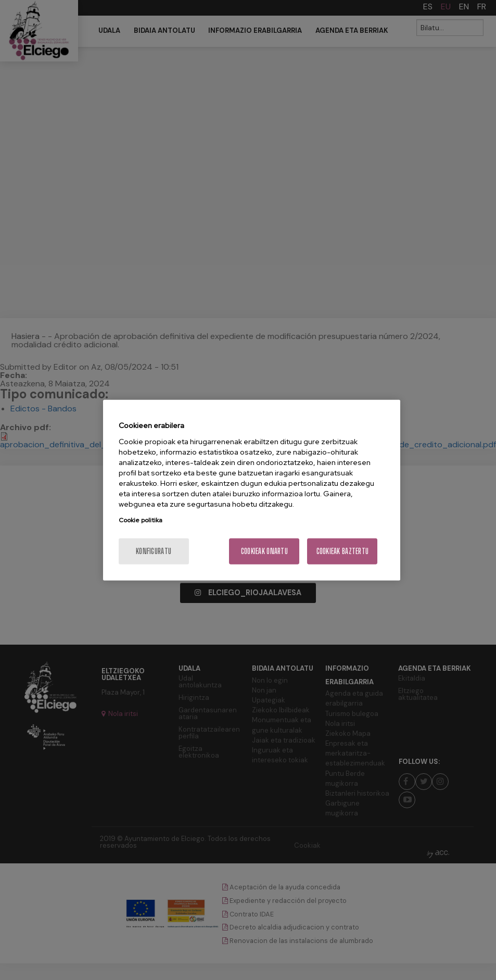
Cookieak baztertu (343, 551)
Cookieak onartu (264, 551)
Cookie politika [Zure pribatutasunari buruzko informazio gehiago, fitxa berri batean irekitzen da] (141, 520)
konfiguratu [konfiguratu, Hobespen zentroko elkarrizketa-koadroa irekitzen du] (154, 551)
